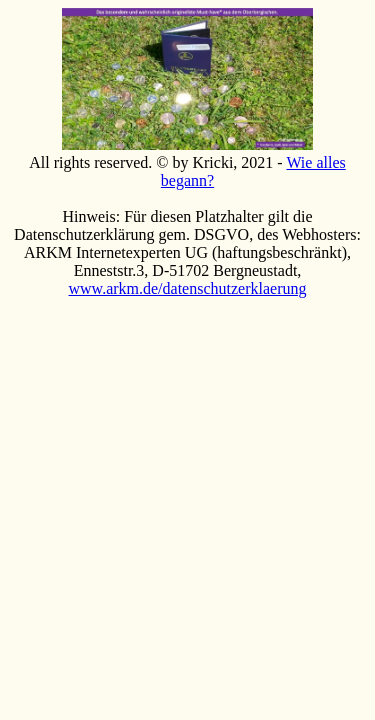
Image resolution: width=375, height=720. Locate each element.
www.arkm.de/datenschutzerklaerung (188, 288)
